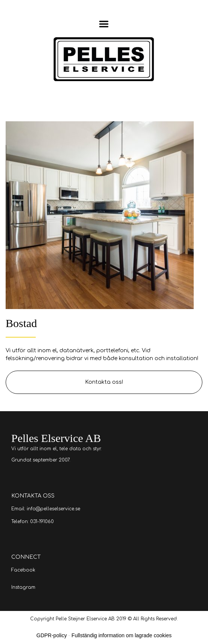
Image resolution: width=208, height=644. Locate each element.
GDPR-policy (52, 635)
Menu (104, 24)
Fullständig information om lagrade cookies (121, 635)
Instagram (23, 587)
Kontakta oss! (104, 382)
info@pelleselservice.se (53, 509)
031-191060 (42, 522)
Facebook (23, 570)
